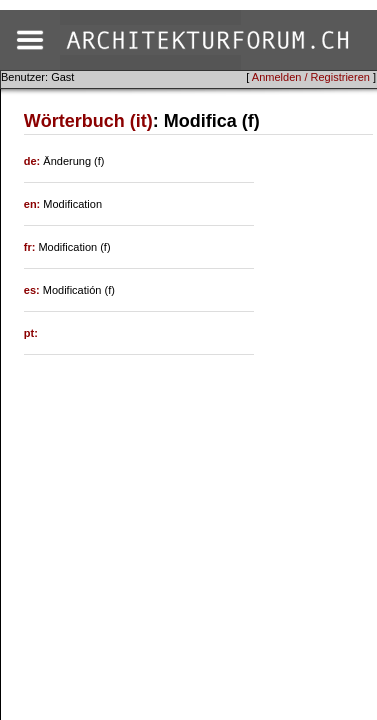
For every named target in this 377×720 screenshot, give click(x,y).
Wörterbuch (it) (88, 121)
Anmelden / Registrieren (311, 77)
